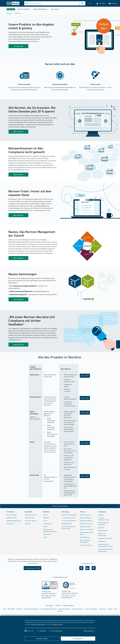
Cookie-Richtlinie (57, 624)
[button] (101, 3)
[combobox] (59, 3)
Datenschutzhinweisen (38, 624)
